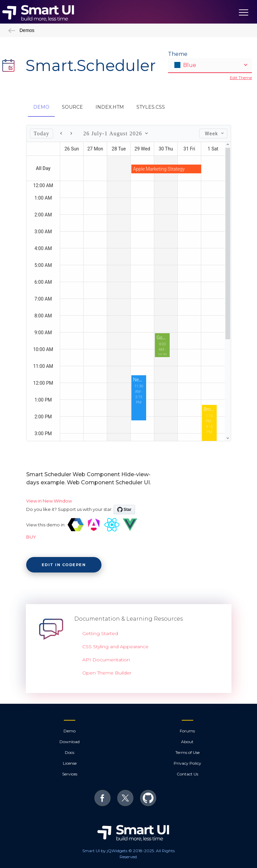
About (187, 742)
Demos (21, 30)
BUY (31, 537)
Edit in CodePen (64, 565)
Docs (70, 752)
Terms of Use (187, 752)
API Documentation (106, 660)
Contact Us (187, 774)
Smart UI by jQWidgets (105, 851)
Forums (187, 731)
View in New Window (49, 501)
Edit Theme (241, 78)
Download (70, 742)
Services (70, 774)
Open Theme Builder (107, 673)
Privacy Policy (187, 763)
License (70, 763)
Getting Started (100, 633)
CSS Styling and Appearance (115, 647)
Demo (70, 731)
